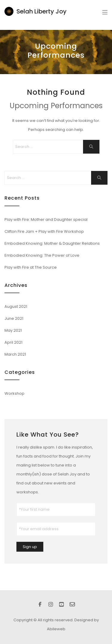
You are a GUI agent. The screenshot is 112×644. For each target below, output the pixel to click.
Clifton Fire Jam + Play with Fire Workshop (44, 231)
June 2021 (14, 318)
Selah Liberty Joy (42, 11)
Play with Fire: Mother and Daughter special (46, 219)
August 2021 (16, 306)
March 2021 (15, 354)
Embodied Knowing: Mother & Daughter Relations (52, 243)
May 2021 (13, 330)
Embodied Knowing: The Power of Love (42, 255)
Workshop (14, 393)
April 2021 (13, 342)
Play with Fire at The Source (31, 267)
